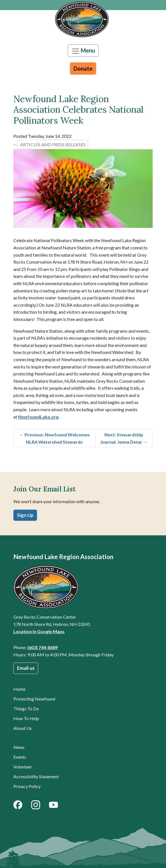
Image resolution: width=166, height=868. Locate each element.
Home (19, 689)
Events (20, 757)
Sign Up (25, 515)
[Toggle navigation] (83, 51)
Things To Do (26, 709)
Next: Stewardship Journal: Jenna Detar (124, 438)
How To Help (26, 718)
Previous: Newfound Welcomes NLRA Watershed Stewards (54, 438)
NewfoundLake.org (38, 417)
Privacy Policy (27, 786)
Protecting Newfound (34, 699)
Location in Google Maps (39, 631)
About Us (23, 728)
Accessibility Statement (36, 776)
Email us (26, 668)
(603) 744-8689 (42, 647)
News (19, 747)
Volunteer (23, 767)
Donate (83, 68)
